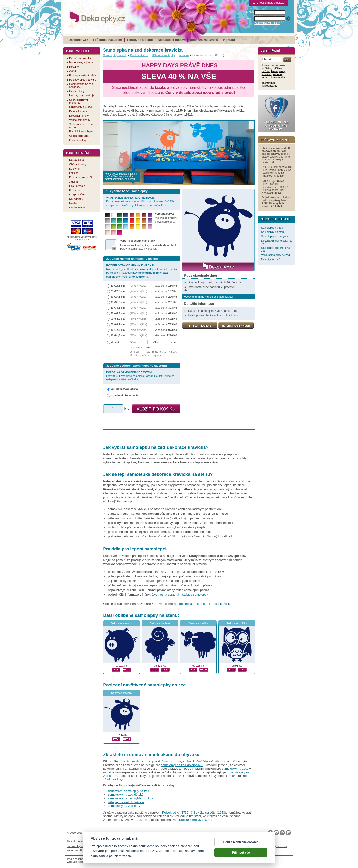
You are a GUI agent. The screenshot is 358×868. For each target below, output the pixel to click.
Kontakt (229, 40)
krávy (282, 71)
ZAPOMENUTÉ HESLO (267, 23)
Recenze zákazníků (204, 40)
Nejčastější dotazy (171, 40)
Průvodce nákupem (108, 40)
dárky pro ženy (278, 846)
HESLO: (250, 19)
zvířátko (266, 68)
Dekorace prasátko (121, 623)
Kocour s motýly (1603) (195, 820)
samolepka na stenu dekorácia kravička (204, 604)
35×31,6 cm (118, 302)
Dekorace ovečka (198, 623)
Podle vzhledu (139, 55)
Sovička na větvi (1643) (210, 812)
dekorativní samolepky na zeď (129, 791)
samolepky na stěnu (156, 615)
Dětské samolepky (163, 55)
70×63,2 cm (118, 324)
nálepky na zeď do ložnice (126, 802)
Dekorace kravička (121, 693)
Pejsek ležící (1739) (176, 812)
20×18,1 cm (118, 286)
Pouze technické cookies (241, 842)
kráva (274, 71)
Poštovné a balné (140, 40)
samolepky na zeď (167, 685)
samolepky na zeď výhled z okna (131, 798)
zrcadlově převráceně (124, 395)
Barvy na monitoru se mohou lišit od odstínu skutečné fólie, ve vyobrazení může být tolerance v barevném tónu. (141, 201)
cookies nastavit (185, 851)
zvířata (266, 71)
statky (282, 77)
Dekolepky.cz (78, 40)
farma (265, 77)
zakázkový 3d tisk (78, 850)
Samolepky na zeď (115, 55)
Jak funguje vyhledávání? (269, 84)
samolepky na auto (78, 846)
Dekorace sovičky (237, 623)
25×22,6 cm (118, 291)
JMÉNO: (250, 12)
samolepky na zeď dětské (126, 794)
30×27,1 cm (118, 297)
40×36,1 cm (118, 308)
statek (273, 77)
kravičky (277, 74)
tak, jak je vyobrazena (124, 389)
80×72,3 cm (118, 330)
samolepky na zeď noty (124, 806)
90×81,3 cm (118, 335)
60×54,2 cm (118, 319)
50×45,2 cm (118, 313)
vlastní (115, 342)
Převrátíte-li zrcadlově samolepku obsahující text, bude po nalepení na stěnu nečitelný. (140, 376)
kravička (267, 74)
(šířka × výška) (138, 286)
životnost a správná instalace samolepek (180, 594)
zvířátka (184, 55)
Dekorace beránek (160, 623)
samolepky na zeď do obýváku (182, 765)
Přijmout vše (241, 853)
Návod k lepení (76, 841)
